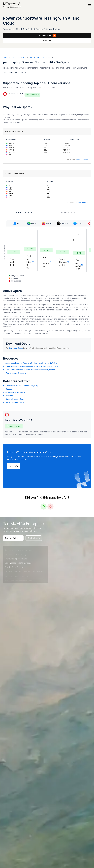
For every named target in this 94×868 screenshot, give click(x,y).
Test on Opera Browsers (16, 373)
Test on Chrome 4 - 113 (63, 262)
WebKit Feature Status (15, 402)
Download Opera (16, 348)
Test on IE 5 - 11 (14, 262)
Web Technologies (18, 57)
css (30, 57)
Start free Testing (47, 35)
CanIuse (9, 389)
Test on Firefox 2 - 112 (46, 262)
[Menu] (90, 5)
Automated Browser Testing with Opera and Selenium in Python (32, 363)
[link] (12, 5)
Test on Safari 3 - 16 (79, 265)
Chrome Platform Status (16, 399)
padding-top (40, 57)
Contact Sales (13, 538)
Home (5, 57)
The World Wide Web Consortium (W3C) (22, 386)
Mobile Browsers (69, 212)
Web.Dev (9, 396)
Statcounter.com (82, 160)
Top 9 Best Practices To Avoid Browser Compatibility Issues (30, 370)
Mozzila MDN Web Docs (15, 392)
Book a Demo (47, 40)
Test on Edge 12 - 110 (30, 262)
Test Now (14, 466)
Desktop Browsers (25, 212)
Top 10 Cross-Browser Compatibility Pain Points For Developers (32, 366)
